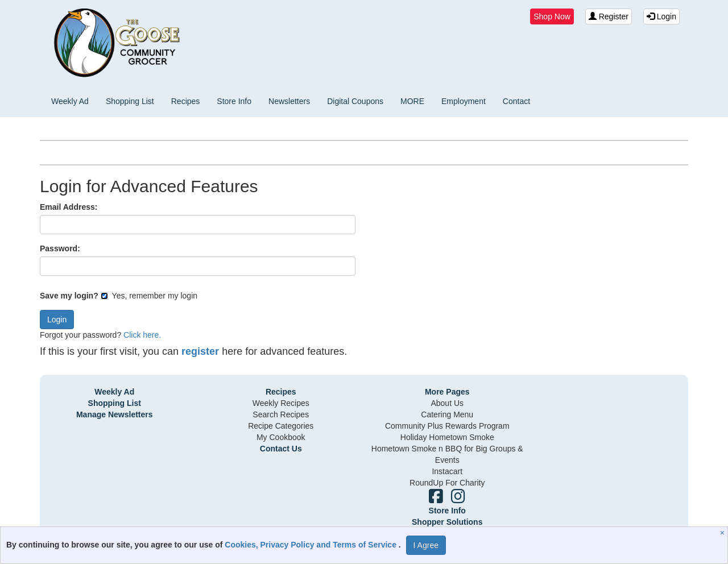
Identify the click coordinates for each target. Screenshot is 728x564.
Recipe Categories (281, 426)
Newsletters (289, 101)
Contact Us (281, 449)
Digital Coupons (355, 101)
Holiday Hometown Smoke (447, 437)
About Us (447, 403)
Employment (464, 101)
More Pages (447, 392)
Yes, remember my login (149, 296)
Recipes (186, 101)
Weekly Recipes (281, 403)
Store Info (234, 101)
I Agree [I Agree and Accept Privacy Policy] (426, 545)
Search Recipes (281, 414)
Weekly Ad (70, 101)
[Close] (724, 533)
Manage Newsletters (115, 414)
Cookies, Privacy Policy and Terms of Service (312, 545)
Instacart (447, 471)
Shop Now (552, 16)
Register (609, 16)
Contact (516, 101)
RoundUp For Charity (447, 483)
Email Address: (69, 207)
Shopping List (130, 101)
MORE (412, 101)
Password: (60, 248)
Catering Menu (447, 414)
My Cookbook (281, 437)
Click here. (142, 335)
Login (661, 16)
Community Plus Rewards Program (447, 426)
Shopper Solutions (447, 522)
